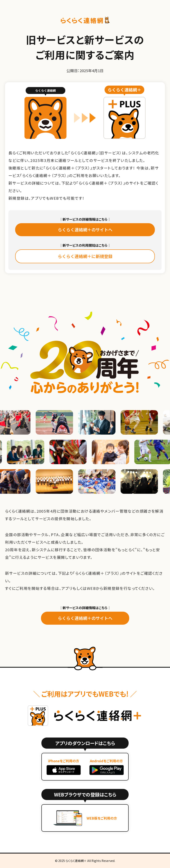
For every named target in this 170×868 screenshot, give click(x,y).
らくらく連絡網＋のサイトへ (85, 230)
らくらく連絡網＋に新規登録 (85, 256)
